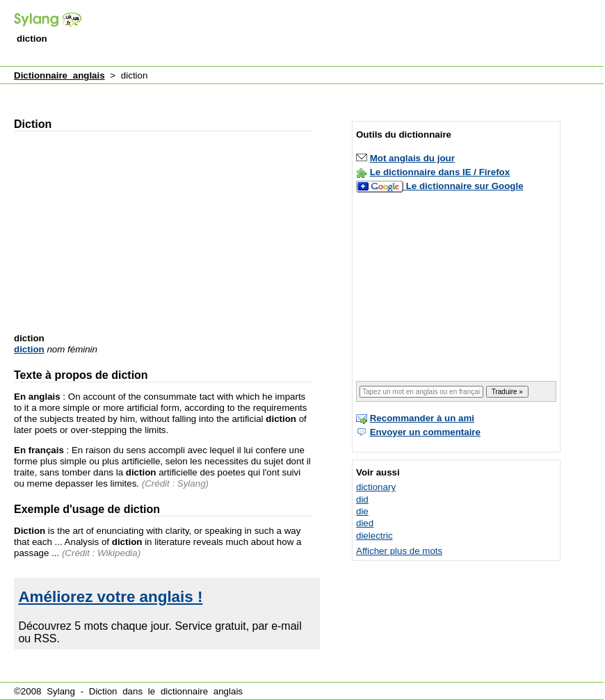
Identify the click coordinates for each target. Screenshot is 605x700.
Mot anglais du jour (412, 158)
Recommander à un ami (422, 418)
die (362, 511)
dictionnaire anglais (202, 691)
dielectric (374, 536)
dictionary (376, 487)
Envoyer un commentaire (425, 432)
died (365, 523)
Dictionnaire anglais (59, 75)
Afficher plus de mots (399, 551)
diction (29, 349)
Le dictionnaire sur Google (465, 186)
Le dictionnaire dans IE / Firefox (440, 172)
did (362, 499)
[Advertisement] (264, 93)
